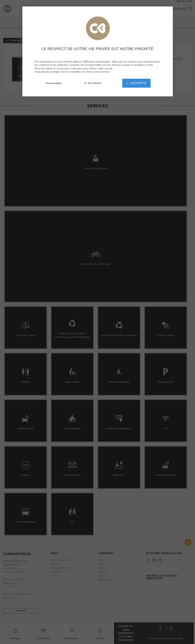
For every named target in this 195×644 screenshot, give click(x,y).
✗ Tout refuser (93, 83)
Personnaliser (54, 83)
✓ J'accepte (136, 83)
